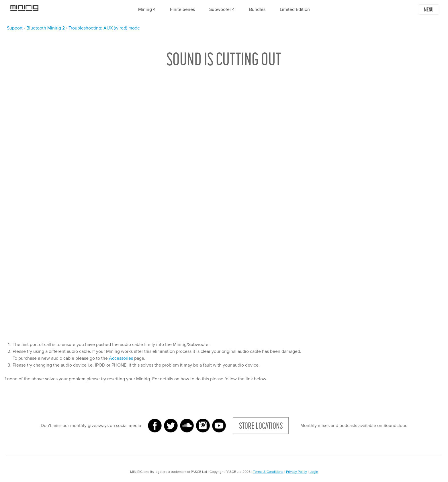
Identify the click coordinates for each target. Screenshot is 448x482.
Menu (429, 9)
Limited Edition (295, 9)
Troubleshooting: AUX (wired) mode (104, 28)
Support (15, 28)
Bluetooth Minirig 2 (46, 28)
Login (314, 472)
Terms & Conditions (268, 472)
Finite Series (182, 9)
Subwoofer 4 (222, 9)
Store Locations (261, 426)
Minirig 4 (147, 9)
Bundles (257, 9)
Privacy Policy (297, 472)
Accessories (121, 358)
